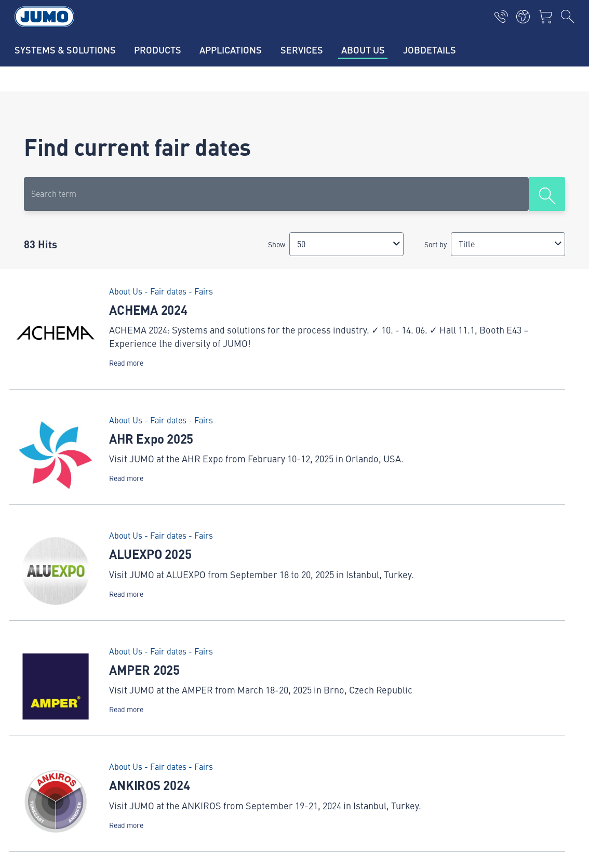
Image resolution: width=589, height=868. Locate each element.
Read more (126, 363)
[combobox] (346, 244)
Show (277, 244)
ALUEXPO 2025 (150, 554)
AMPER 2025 (144, 670)
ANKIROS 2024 (149, 785)
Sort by (436, 244)
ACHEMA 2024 (148, 310)
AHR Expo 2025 (151, 438)
